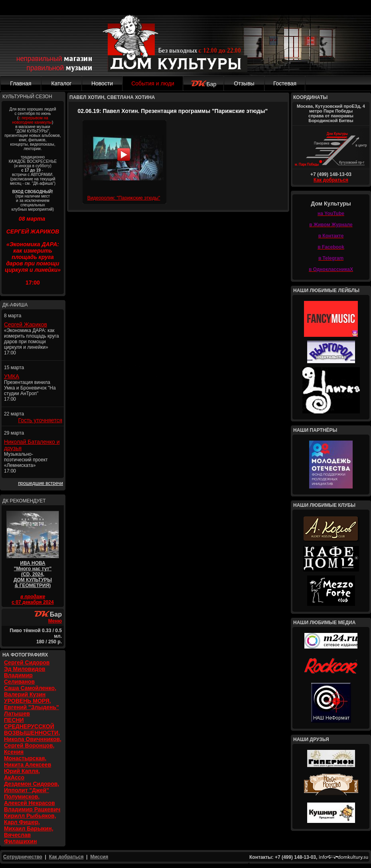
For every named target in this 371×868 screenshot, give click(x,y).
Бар (204, 84)
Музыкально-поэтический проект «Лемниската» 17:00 (26, 463)
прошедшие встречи (40, 483)
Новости (102, 83)
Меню (55, 621)
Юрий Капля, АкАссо (22, 774)
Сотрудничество (23, 857)
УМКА (12, 376)
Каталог (62, 83)
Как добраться (331, 180)
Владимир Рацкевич (32, 809)
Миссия (99, 857)
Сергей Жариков (26, 324)
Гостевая (285, 83)
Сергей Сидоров (27, 662)
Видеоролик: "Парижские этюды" (124, 198)
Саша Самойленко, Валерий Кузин (30, 691)
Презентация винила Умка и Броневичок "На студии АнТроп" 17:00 (30, 391)
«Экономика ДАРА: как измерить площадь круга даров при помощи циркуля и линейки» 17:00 (32, 342)
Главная (21, 83)
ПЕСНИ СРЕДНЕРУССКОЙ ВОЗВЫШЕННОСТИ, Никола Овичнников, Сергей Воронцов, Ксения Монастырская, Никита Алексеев (33, 742)
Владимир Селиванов (19, 678)
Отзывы (244, 83)
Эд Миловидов (25, 669)
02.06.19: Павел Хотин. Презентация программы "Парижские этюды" (173, 111)
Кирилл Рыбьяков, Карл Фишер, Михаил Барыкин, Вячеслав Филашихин (30, 828)
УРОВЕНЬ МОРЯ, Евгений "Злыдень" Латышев (32, 707)
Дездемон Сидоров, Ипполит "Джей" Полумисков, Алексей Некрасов (32, 793)
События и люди (153, 83)
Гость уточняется (40, 420)
